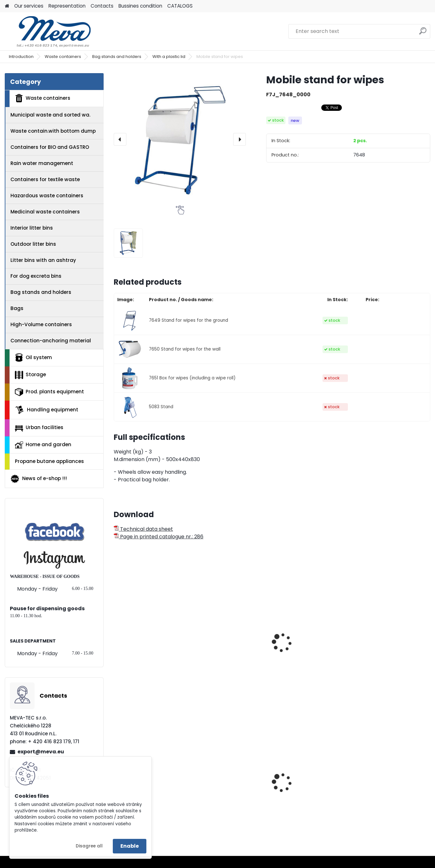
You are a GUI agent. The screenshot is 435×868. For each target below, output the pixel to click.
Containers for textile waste (45, 179)
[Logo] (48, 31)
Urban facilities (39, 428)
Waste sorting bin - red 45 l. (392, 794)
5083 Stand (161, 407)
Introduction (21, 57)
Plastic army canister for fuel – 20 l (229, 794)
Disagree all (89, 846)
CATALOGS (180, 6)
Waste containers (63, 57)
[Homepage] (7, 6)
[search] (423, 33)
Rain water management (42, 163)
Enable (130, 846)
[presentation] (120, 139)
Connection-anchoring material (51, 341)
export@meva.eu (41, 752)
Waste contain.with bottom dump (53, 131)
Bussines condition (140, 6)
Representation (67, 6)
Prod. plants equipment (49, 392)
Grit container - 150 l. (305, 797)
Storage (30, 375)
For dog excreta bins (36, 276)
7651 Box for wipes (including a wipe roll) (192, 378)
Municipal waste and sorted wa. (50, 115)
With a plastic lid (169, 57)
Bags (17, 308)
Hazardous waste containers (47, 196)
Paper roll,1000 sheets (305, 656)
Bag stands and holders (117, 57)
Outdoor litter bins (33, 244)
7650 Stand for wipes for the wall (185, 349)
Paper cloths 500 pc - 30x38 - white (145, 646)
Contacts (102, 6)
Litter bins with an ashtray (43, 260)
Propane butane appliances (49, 461)
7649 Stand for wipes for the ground (189, 320)
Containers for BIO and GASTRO (50, 147)
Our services (29, 6)
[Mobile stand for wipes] (180, 139)
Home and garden (43, 445)
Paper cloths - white (223, 643)
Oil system (33, 358)
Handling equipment (47, 410)
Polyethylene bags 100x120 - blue (151, 794)
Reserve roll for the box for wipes (391, 659)
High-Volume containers (41, 324)
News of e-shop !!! (38, 479)
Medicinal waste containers (45, 212)
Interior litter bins (32, 228)
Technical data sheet (143, 529)
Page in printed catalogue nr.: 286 (159, 537)
